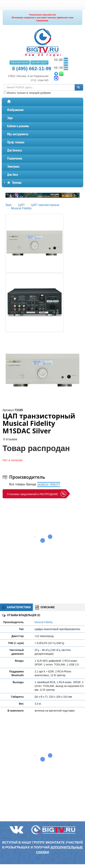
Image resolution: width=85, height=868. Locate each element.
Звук (10, 118)
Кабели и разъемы (18, 126)
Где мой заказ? (39, 62)
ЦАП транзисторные (45, 205)
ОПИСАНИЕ (45, 608)
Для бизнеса (14, 151)
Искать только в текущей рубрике (27, 93)
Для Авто (13, 175)
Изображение (15, 110)
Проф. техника (16, 142)
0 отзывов (10, 439)
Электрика (13, 167)
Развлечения (15, 159)
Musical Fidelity (21, 208)
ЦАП (21, 205)
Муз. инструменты (18, 134)
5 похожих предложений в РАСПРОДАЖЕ (33, 494)
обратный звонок (20, 62)
